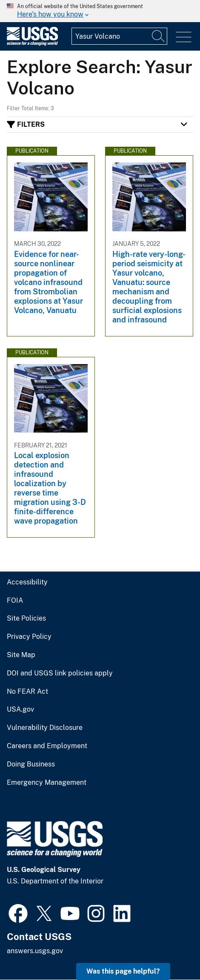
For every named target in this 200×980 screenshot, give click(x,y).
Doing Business (31, 764)
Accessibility (27, 582)
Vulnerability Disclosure (45, 728)
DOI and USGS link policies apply (60, 673)
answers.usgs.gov (35, 951)
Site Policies (26, 618)
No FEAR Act (27, 692)
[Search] (159, 36)
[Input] (119, 36)
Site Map (21, 655)
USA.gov (20, 709)
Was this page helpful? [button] (123, 971)
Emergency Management (47, 783)
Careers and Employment (47, 746)
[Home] (32, 44)
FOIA (15, 601)
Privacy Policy (29, 637)
